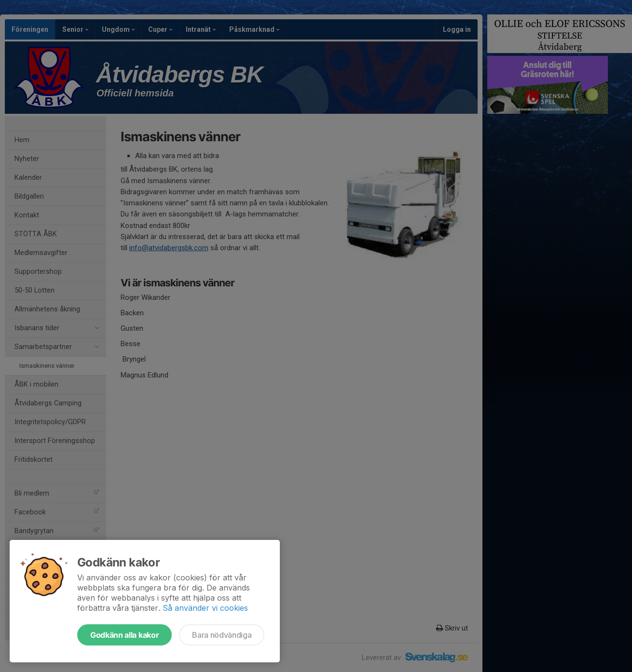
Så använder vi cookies (205, 608)
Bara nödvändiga (222, 635)
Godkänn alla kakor (124, 635)
